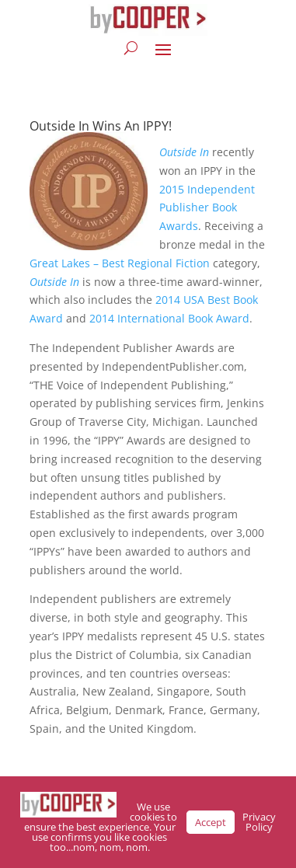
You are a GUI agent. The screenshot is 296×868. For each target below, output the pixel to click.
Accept (211, 822)
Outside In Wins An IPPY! (101, 126)
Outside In (184, 152)
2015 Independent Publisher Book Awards (207, 208)
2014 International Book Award (169, 318)
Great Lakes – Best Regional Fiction (120, 263)
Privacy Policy (259, 822)
